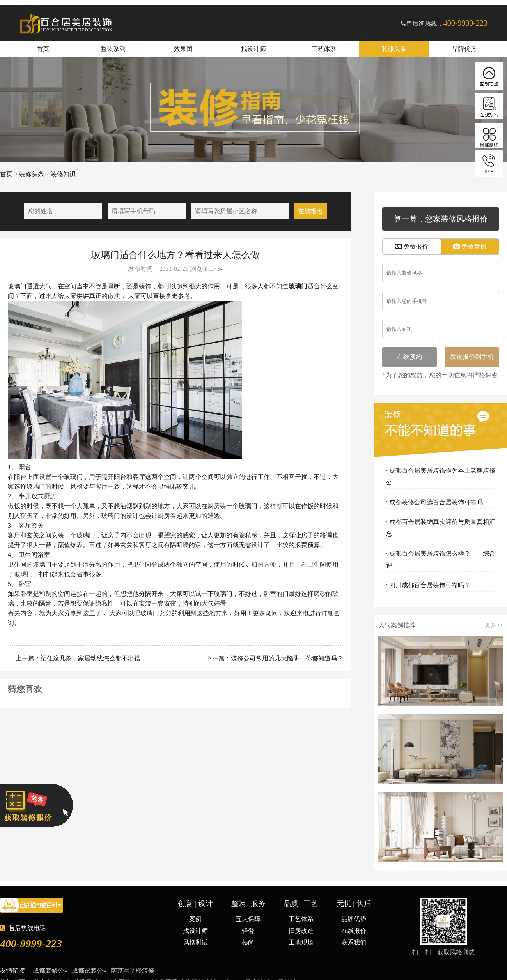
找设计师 (253, 49)
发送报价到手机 (472, 357)
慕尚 (248, 942)
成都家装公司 (90, 970)
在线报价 (354, 931)
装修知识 (63, 174)
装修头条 (394, 49)
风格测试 (195, 942)
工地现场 (301, 942)
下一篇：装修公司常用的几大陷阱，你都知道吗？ (274, 658)
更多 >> (494, 625)
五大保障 (248, 919)
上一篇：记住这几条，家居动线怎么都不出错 (77, 658)
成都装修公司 (51, 970)
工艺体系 (324, 49)
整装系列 (113, 49)
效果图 (183, 49)
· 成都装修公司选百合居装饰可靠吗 (434, 502)
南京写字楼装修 (133, 970)
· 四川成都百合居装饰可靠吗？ (428, 585)
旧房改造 (301, 931)
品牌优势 (464, 49)
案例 (195, 919)
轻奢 (248, 931)
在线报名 (310, 211)
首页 (43, 49)
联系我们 (354, 942)
